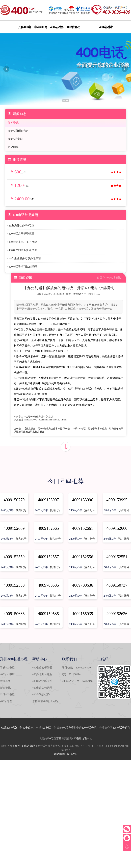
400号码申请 (7, 674)
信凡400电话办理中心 (37, 417)
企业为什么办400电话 (21, 225)
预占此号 (21, 510)
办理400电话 (23, 728)
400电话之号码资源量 (21, 234)
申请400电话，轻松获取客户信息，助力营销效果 (98, 429)
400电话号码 (89, 728)
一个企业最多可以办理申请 (25, 258)
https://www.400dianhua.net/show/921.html (46, 420)
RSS (68, 754)
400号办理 (6, 701)
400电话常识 (15, 139)
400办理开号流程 (42, 674)
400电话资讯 (113, 278)
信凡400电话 (9, 728)
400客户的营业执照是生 (23, 250)
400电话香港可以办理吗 (23, 267)
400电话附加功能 (18, 131)
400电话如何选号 (42, 688)
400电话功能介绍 (42, 681)
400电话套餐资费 (42, 668)
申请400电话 (7, 694)
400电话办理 (80, 294)
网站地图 (59, 754)
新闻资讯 (13, 123)
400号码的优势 (41, 694)
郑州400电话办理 (25, 746)
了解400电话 (7, 668)
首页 (100, 278)
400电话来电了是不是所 (23, 242)
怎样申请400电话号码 (45, 701)
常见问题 (13, 147)
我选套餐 (5, 681)
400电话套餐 (54, 738)
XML (74, 754)
